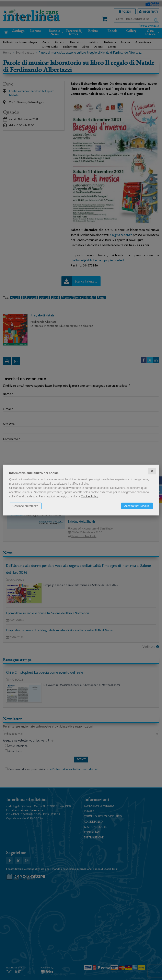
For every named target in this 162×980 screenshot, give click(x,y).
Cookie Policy (90, 496)
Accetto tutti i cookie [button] (137, 506)
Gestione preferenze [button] (25, 506)
